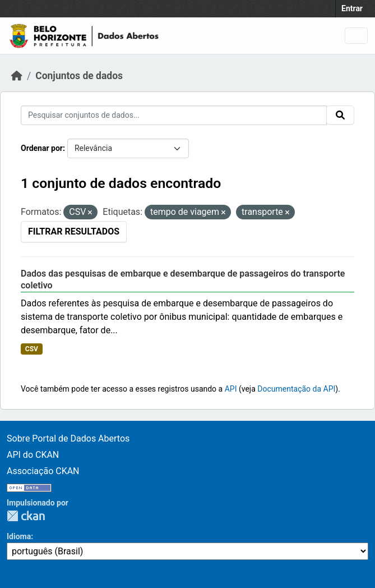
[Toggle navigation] (356, 36)
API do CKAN (33, 455)
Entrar (352, 8)
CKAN (26, 516)
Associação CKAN (43, 471)
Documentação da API (296, 389)
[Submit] (340, 115)
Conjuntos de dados (79, 76)
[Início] (17, 76)
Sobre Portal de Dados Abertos (68, 438)
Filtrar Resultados (74, 231)
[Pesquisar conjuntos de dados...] (174, 115)
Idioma (19, 536)
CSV (32, 349)
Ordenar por (42, 148)
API (231, 389)
